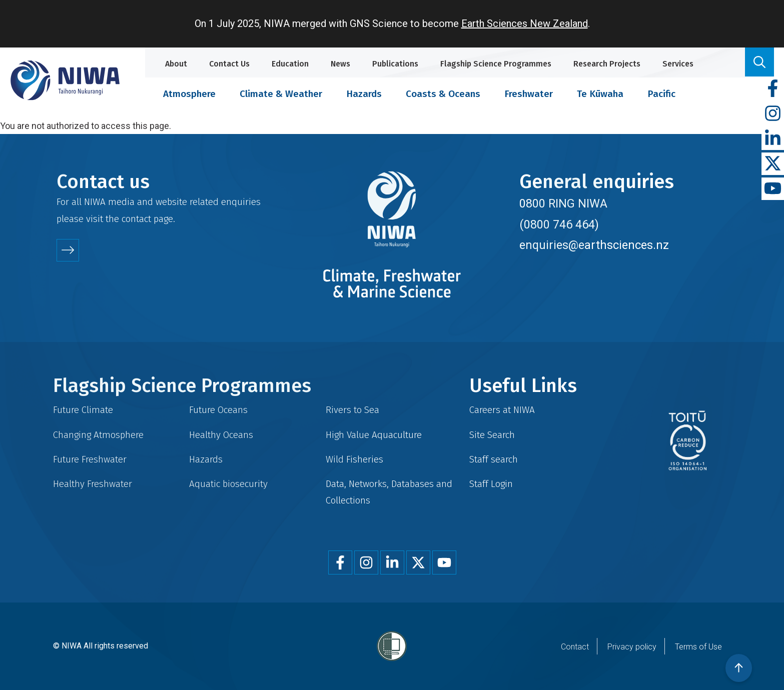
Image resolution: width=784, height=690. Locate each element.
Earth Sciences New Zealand (525, 23)
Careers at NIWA (502, 410)
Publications (395, 64)
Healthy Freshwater (93, 484)
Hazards (364, 94)
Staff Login (491, 484)
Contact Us (229, 64)
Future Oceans (218, 410)
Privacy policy (632, 647)
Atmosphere (189, 94)
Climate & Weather (281, 94)
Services (678, 64)
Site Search (492, 435)
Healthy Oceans (221, 435)
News (340, 64)
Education (290, 64)
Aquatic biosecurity (228, 484)
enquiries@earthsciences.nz (594, 245)
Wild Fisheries (354, 459)
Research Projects (607, 64)
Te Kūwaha (600, 94)
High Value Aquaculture (374, 435)
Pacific (661, 94)
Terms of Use (698, 647)
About (176, 64)
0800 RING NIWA (563, 203)
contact (136, 219)
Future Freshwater (90, 459)
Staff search (494, 459)
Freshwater (529, 94)
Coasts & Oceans (443, 94)
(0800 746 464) (559, 224)
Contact (575, 647)
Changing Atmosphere (98, 435)
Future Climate (83, 410)
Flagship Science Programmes (496, 64)
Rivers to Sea (352, 410)
